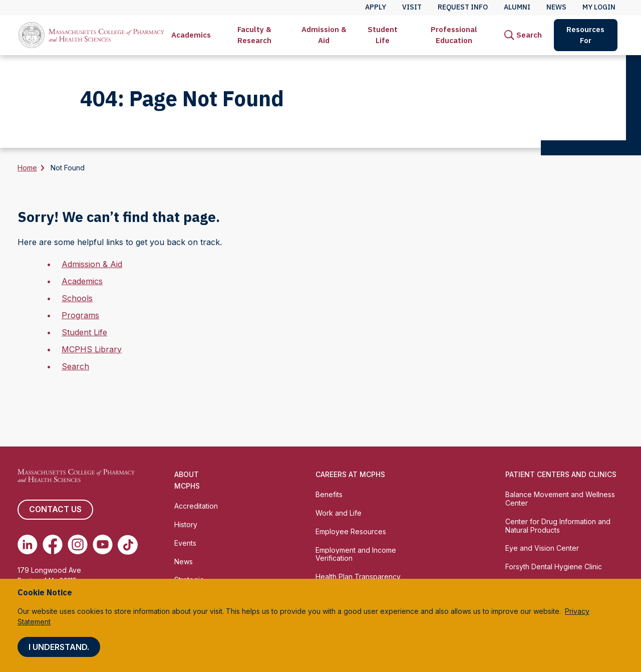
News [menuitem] (556, 7)
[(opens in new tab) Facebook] (53, 545)
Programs (80, 315)
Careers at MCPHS (350, 474)
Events (185, 543)
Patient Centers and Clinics (561, 474)
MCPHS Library (92, 349)
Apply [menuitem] (376, 7)
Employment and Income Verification (356, 554)
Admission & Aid (324, 35)
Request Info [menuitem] (463, 7)
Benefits (329, 494)
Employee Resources (351, 531)
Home (27, 168)
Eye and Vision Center (542, 548)
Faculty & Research (254, 35)
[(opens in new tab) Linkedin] (28, 545)
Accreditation (196, 506)
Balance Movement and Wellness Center (560, 499)
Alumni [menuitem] (517, 7)
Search (75, 366)
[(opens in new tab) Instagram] (78, 545)
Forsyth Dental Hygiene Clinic (554, 567)
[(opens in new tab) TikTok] (128, 545)
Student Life (383, 35)
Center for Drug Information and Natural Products (558, 526)
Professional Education (454, 35)
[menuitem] (191, 35)
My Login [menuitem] (599, 7)
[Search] (523, 35)
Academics (191, 35)
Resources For (585, 35)
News (184, 562)
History (186, 524)
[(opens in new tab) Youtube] (103, 545)
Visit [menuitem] (412, 7)
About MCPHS (187, 480)
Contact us (55, 510)
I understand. (59, 647)
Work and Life (339, 513)
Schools (77, 298)
